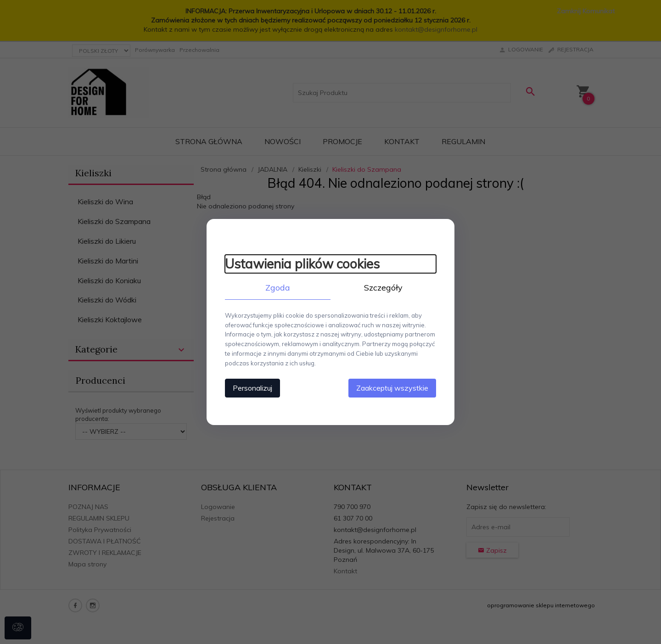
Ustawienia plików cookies (302, 264)
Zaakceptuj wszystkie (392, 388)
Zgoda (278, 288)
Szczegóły (383, 288)
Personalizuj (252, 388)
